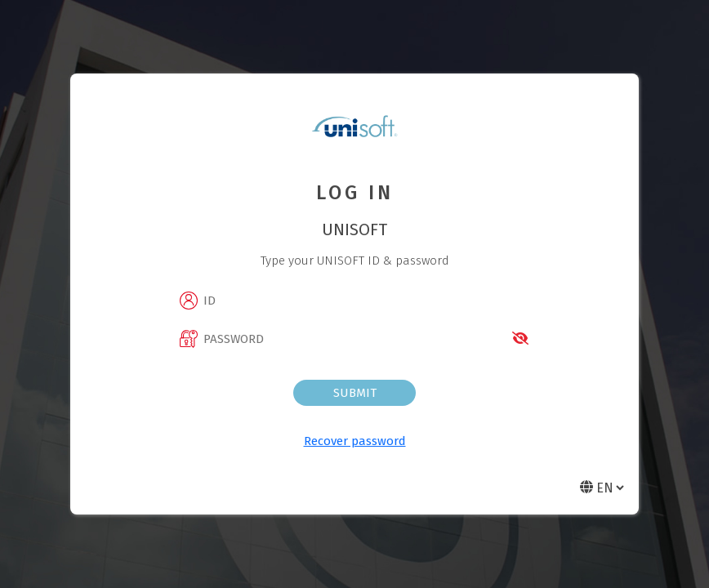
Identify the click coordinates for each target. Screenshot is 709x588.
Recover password (355, 441)
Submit (355, 393)
